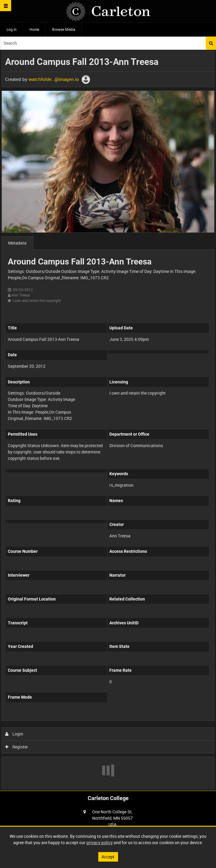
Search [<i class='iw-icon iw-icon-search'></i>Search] (211, 43)
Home (34, 29)
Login (14, 734)
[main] (108, 420)
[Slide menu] (6, 6)
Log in (12, 29)
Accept (108, 857)
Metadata (17, 243)
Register (17, 747)
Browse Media (64, 29)
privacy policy (100, 842)
